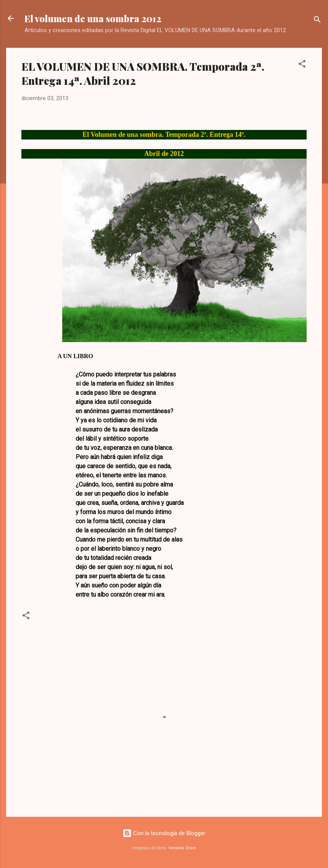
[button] (302, 65)
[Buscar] (317, 21)
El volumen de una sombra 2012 (93, 18)
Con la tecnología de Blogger (164, 833)
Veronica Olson (182, 848)
